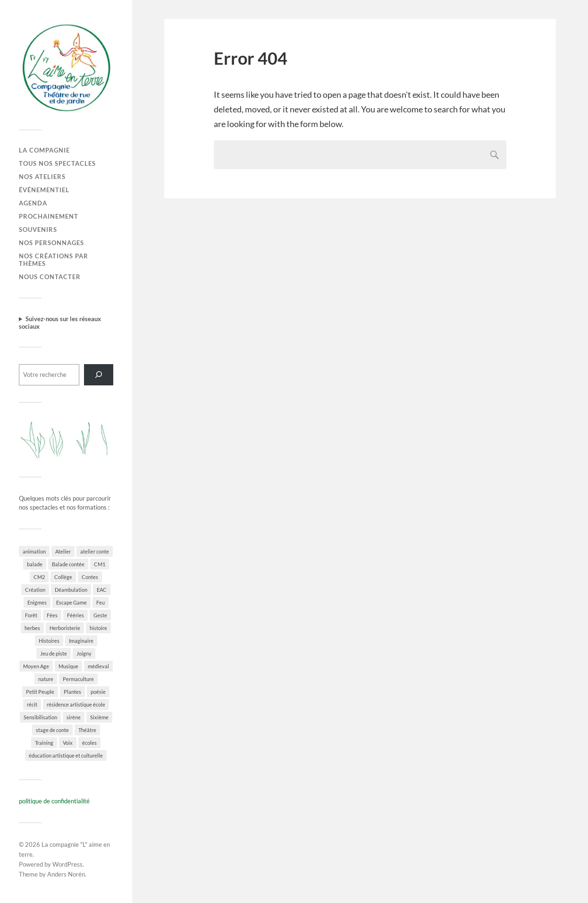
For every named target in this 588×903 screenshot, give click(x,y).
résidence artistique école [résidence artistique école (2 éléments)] (76, 704)
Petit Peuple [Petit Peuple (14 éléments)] (40, 692)
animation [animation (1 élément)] (34, 551)
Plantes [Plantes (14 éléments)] (72, 692)
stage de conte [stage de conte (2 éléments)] (52, 730)
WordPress (67, 864)
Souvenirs (38, 230)
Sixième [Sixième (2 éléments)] (99, 717)
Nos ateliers (42, 177)
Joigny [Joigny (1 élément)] (84, 653)
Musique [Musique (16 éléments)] (68, 666)
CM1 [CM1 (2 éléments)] (100, 564)
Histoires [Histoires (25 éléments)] (49, 641)
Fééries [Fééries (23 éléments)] (76, 615)
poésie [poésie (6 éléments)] (98, 692)
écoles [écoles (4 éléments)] (89, 743)
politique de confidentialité (54, 801)
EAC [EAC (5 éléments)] (102, 590)
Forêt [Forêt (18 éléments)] (31, 615)
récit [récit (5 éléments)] (32, 704)
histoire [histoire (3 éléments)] (98, 628)
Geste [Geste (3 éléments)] (100, 615)
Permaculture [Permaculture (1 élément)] (78, 679)
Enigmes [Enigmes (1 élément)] (37, 602)
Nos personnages (51, 243)
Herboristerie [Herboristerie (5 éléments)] (65, 628)
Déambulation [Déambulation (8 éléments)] (71, 590)
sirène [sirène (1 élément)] (74, 717)
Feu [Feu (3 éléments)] (101, 602)
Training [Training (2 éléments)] (44, 743)
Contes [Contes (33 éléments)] (90, 577)
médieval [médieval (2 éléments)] (98, 666)
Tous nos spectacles (57, 163)
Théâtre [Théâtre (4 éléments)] (87, 730)
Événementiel (44, 190)
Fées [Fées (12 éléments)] (52, 615)
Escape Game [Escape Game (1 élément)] (71, 602)
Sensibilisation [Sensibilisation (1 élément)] (40, 717)
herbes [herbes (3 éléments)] (32, 628)
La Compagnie (44, 150)
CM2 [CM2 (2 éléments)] (39, 577)
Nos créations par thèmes (54, 260)
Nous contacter (50, 277)
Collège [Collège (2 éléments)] (63, 577)
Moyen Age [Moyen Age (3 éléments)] (36, 666)
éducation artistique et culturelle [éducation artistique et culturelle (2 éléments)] (66, 755)
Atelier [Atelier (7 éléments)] (63, 551)
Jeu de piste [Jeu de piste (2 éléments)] (54, 653)
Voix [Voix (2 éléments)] (68, 743)
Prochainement (49, 216)
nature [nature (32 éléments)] (46, 679)
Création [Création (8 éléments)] (35, 590)
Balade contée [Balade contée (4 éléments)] (68, 564)
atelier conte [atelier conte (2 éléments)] (95, 551)
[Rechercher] (99, 375)
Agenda (33, 203)
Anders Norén (66, 874)
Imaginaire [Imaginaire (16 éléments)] (81, 641)
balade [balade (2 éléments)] (35, 564)
